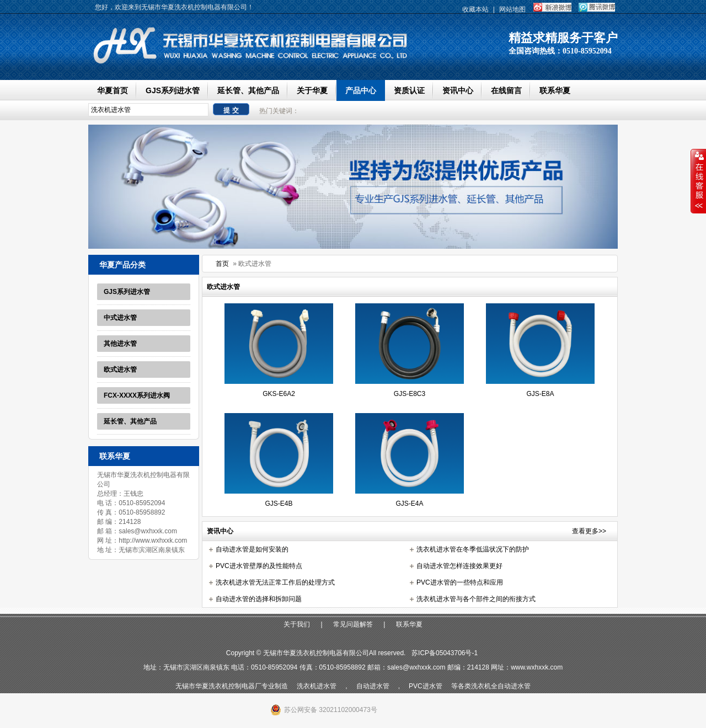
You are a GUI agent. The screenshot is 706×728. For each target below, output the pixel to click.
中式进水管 (120, 318)
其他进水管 (120, 344)
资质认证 (409, 90)
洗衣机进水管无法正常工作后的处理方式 (275, 582)
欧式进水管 (120, 370)
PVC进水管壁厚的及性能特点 (259, 566)
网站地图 (512, 9)
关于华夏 (312, 90)
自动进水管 (373, 686)
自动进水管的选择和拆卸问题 (259, 599)
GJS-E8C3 (410, 394)
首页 (222, 264)
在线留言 (506, 90)
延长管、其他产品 (248, 90)
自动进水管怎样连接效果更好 (459, 566)
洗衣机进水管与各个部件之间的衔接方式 (476, 599)
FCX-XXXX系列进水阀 (137, 395)
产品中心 (361, 90)
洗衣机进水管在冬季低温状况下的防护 (473, 549)
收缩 (698, 181)
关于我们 (297, 624)
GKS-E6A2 (279, 394)
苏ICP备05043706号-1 (445, 653)
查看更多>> (589, 531)
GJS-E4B (279, 504)
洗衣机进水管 (317, 686)
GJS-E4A (409, 504)
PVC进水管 (426, 686)
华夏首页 (113, 90)
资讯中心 (458, 90)
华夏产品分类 (122, 265)
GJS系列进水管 (173, 90)
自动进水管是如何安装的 (252, 549)
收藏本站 (475, 9)
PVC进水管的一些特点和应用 (460, 582)
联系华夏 (555, 90)
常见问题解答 (353, 624)
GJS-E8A (540, 394)
